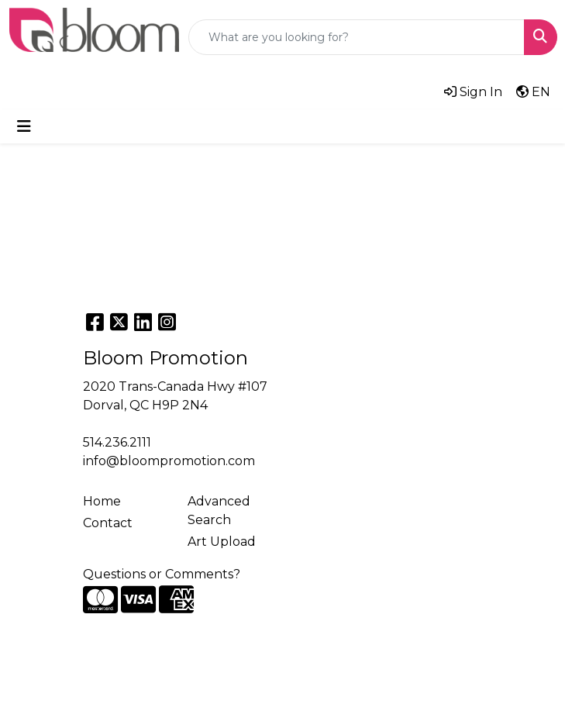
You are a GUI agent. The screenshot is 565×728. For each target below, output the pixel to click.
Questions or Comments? (162, 574)
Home (102, 501)
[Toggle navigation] (24, 126)
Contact (108, 523)
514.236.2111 (117, 442)
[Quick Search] (357, 37)
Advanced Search (219, 511)
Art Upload (222, 542)
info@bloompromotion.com (169, 461)
